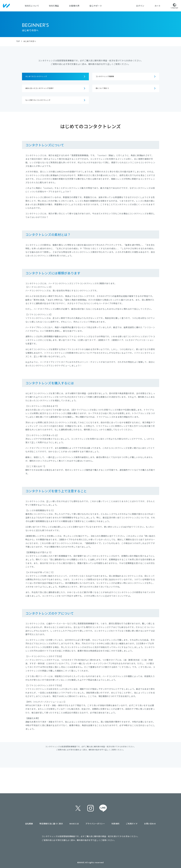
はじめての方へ (30, 41)
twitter (78, 808)
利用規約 (115, 824)
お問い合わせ (150, 824)
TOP (18, 41)
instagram (91, 808)
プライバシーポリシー (95, 824)
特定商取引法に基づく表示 (51, 824)
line (103, 808)
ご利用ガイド (132, 824)
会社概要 (29, 824)
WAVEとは (74, 824)
